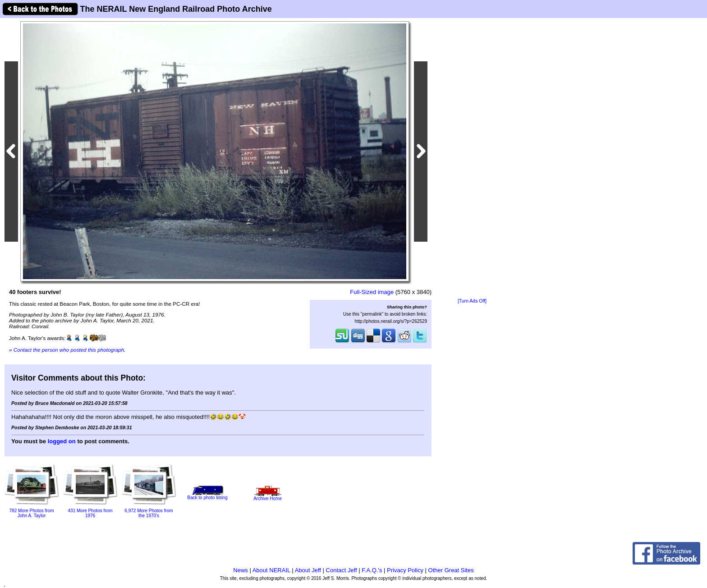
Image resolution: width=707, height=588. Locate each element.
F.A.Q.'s (372, 570)
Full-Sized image (372, 292)
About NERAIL (271, 570)
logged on (62, 441)
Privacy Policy (405, 570)
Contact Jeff (342, 570)
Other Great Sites (451, 570)
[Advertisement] (472, 159)
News (241, 570)
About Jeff (308, 570)
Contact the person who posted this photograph (69, 350)
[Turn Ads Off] (472, 301)
